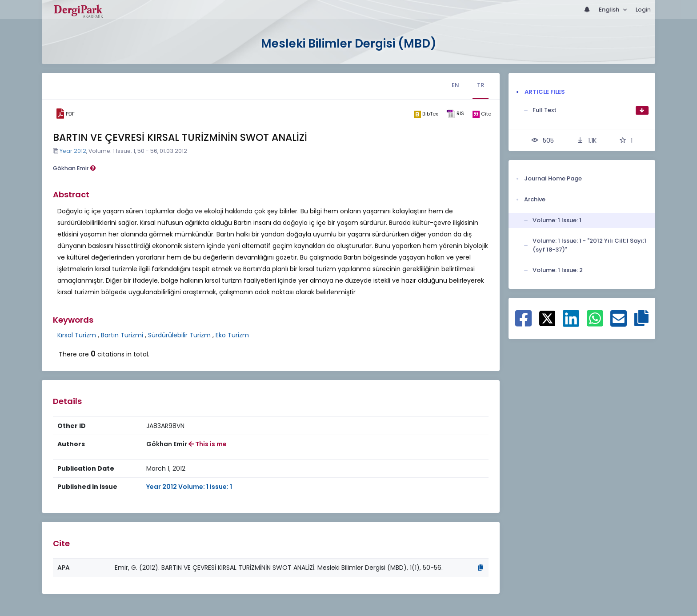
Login (643, 10)
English (610, 10)
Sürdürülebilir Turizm (179, 335)
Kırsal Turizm (77, 335)
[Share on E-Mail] (619, 323)
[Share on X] (547, 318)
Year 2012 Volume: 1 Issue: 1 (189, 487)
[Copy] (481, 568)
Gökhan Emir (74, 168)
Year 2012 (73, 151)
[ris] (455, 114)
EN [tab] (455, 85)
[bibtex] (426, 114)
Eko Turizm (232, 335)
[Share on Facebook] (523, 323)
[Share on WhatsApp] (595, 323)
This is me (208, 444)
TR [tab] (481, 85)
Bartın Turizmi (122, 335)
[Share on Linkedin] (571, 323)
